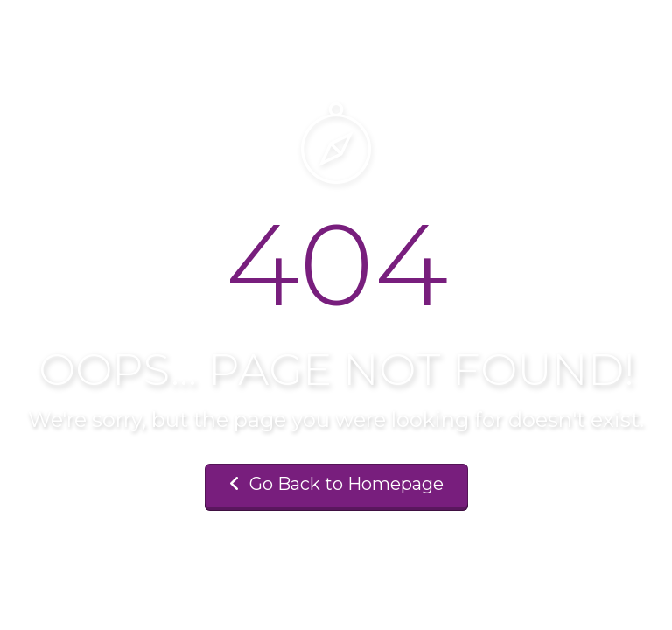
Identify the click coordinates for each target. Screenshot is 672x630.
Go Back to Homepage (336, 484)
